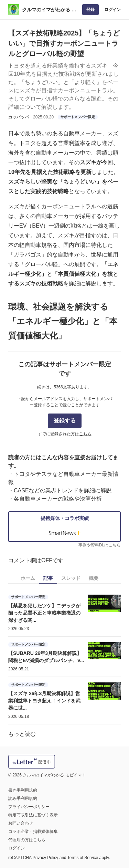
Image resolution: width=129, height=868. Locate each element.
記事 (48, 578)
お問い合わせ (21, 823)
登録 (90, 10)
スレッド (71, 578)
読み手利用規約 (23, 798)
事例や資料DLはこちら (100, 545)
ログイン (112, 10)
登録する (65, 421)
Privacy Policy (46, 858)
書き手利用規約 (23, 790)
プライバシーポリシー (29, 807)
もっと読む (22, 734)
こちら (85, 434)
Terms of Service (83, 858)
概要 (94, 578)
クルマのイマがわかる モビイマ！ (49, 10)
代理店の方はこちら (27, 840)
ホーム (28, 578)
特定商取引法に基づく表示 (33, 815)
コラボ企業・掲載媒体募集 (33, 832)
